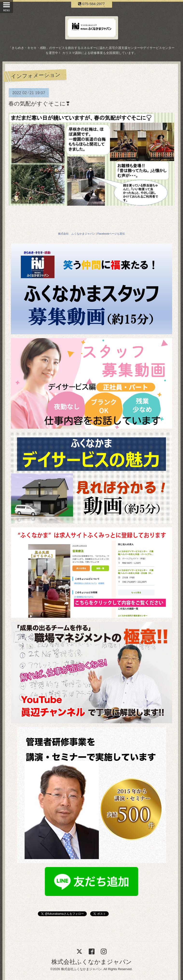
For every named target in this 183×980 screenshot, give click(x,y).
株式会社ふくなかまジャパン (92, 962)
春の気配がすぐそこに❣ (39, 104)
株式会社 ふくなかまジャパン (77, 234)
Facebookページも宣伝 (111, 234)
